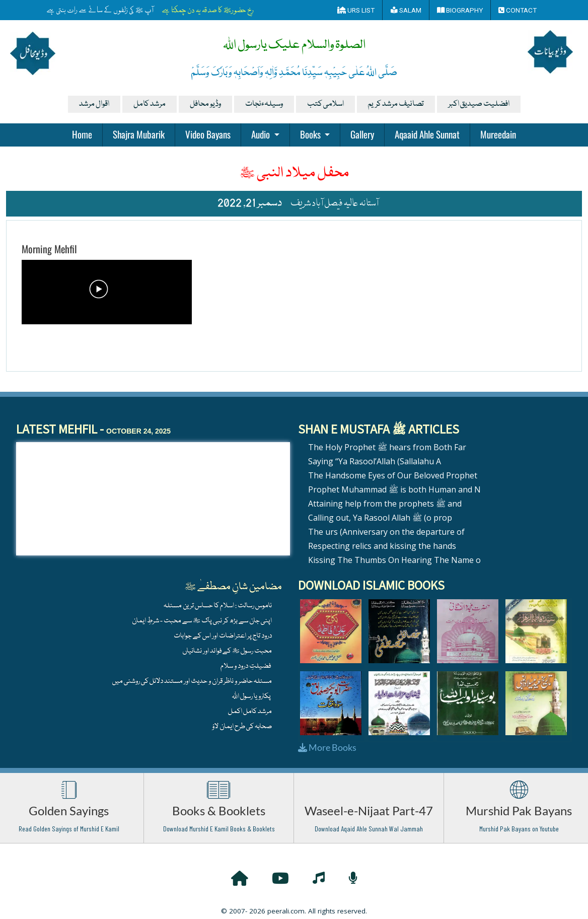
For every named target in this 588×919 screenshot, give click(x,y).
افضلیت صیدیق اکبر (479, 104)
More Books (327, 747)
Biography (460, 10)
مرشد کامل (150, 104)
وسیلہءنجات (264, 104)
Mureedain (498, 134)
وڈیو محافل (205, 104)
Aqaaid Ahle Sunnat (427, 134)
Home (82, 134)
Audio (262, 134)
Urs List (356, 10)
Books (311, 134)
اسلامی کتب (325, 104)
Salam (406, 10)
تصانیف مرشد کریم (396, 104)
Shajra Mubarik (139, 134)
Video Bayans (208, 134)
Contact (518, 10)
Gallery (362, 134)
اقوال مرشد (94, 104)
